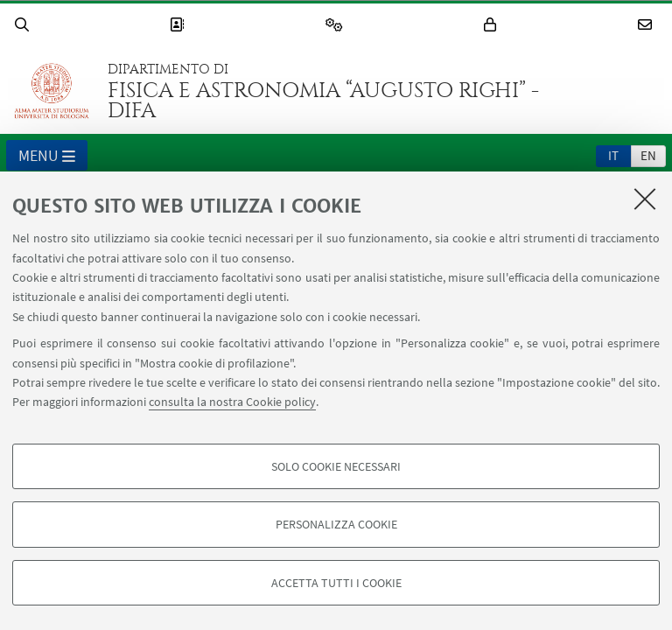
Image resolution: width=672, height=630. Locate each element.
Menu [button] (47, 157)
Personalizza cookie (336, 524)
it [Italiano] (613, 155)
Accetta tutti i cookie (336, 583)
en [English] (648, 155)
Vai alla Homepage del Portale (52, 91)
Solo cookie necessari (336, 466)
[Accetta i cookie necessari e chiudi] (645, 199)
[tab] (613, 155)
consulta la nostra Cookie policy (232, 402)
